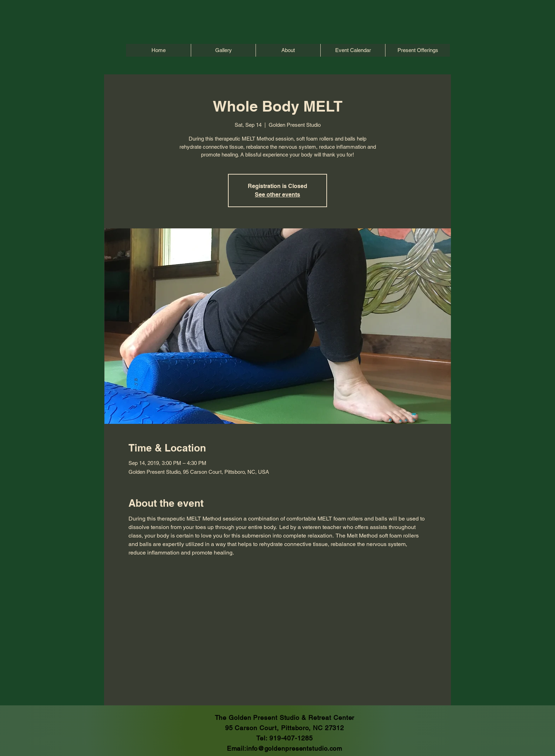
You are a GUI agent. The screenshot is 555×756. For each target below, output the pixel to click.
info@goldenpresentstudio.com (294, 748)
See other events (277, 195)
